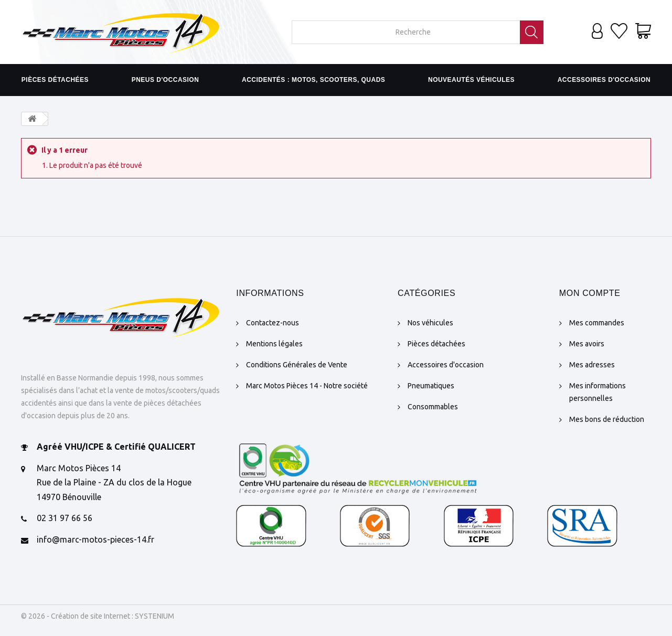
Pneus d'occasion (166, 80)
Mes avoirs (587, 344)
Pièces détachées (55, 80)
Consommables (433, 407)
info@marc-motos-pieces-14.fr (95, 539)
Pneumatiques (431, 386)
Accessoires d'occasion (604, 80)
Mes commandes (597, 323)
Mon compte (590, 293)
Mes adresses (592, 365)
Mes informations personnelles (598, 392)
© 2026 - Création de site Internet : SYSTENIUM (98, 616)
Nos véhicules (430, 323)
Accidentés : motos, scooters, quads (313, 80)
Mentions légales (274, 344)
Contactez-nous (273, 323)
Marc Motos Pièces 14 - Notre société (307, 386)
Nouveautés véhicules (471, 80)
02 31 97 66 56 (65, 518)
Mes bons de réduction (607, 419)
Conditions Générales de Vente (297, 365)
